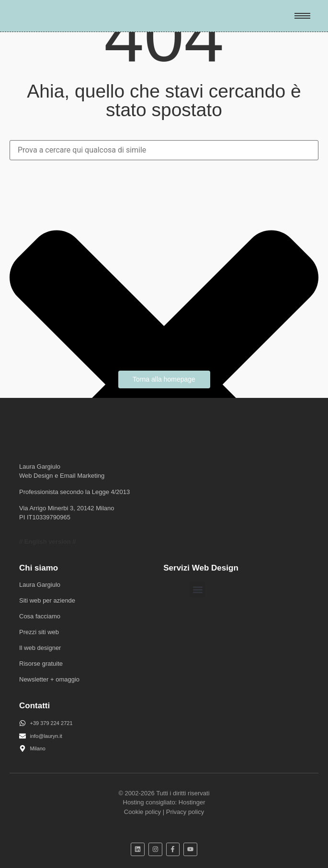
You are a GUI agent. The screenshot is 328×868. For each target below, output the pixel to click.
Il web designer (40, 648)
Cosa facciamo (40, 616)
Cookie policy (142, 812)
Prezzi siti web (39, 632)
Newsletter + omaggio (49, 679)
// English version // (47, 542)
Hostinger (192, 802)
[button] (198, 589)
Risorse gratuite (41, 664)
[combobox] (164, 150)
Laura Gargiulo (40, 585)
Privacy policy (185, 812)
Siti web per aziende (47, 600)
